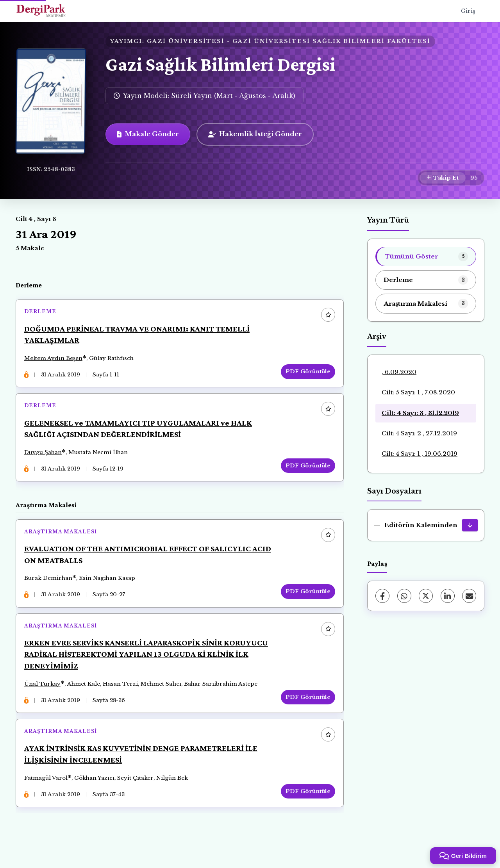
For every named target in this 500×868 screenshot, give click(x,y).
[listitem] (426, 257)
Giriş (468, 11)
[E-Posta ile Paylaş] (469, 596)
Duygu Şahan (45, 457)
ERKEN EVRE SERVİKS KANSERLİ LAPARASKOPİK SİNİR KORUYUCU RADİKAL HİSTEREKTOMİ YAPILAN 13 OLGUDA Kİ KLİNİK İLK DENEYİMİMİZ (148, 665)
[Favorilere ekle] (327, 317)
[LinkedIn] (448, 596)
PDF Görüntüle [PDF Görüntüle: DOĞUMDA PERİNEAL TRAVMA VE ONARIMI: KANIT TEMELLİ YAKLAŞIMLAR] (306, 373)
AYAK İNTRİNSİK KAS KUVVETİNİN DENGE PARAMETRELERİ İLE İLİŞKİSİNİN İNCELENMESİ (142, 768)
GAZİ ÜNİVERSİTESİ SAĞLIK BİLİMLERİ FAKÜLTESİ (331, 41)
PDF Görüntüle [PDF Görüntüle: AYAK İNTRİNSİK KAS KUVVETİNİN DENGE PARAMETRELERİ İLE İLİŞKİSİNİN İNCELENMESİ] (306, 805)
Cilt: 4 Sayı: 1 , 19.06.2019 (420, 454)
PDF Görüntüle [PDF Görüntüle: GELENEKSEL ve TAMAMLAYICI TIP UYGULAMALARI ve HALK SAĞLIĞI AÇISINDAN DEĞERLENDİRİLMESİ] (306, 470)
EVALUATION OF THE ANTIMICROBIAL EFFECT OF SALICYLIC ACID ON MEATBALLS (139, 562)
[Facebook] (382, 596)
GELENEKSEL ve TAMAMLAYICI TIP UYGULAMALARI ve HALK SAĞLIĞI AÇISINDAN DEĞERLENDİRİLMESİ (140, 433)
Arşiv (377, 337)
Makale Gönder (148, 134)
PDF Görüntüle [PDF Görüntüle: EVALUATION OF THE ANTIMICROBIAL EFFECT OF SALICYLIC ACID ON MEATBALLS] (306, 600)
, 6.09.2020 (399, 372)
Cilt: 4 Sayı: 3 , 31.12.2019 (420, 413)
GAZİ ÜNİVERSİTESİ (186, 41)
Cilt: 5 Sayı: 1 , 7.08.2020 (418, 392)
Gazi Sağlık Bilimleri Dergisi (221, 64)
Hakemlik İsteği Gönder (255, 134)
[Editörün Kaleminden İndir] (470, 525)
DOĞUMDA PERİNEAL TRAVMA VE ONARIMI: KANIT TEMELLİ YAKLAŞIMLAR (138, 336)
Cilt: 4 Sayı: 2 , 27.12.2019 (419, 433)
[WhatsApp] (404, 596)
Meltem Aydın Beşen (55, 360)
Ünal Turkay (44, 695)
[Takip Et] (443, 178)
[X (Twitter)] (426, 596)
